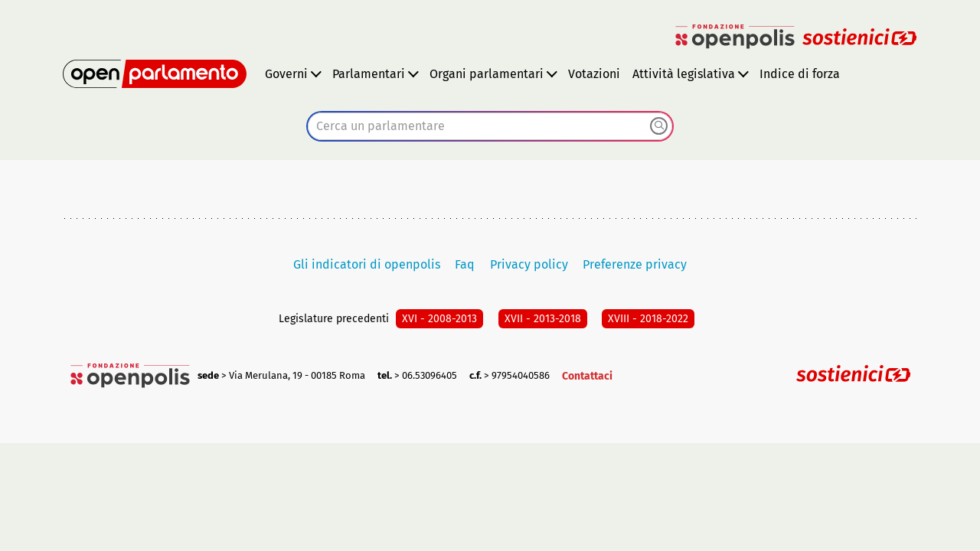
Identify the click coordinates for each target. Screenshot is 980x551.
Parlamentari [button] (369, 74)
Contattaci (587, 376)
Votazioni (594, 74)
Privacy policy (529, 264)
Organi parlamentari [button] (487, 74)
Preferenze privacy (635, 264)
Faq (465, 264)
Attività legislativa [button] (684, 74)
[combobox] (490, 126)
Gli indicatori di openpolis (367, 264)
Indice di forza (800, 74)
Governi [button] (286, 74)
